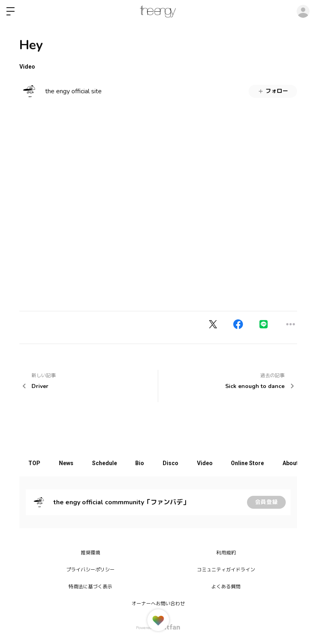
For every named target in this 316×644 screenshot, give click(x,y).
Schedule (109, 463)
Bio (146, 463)
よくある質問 (226, 587)
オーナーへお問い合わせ (158, 604)
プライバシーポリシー (90, 570)
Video (27, 67)
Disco (179, 463)
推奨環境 (90, 553)
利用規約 (226, 553)
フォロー (273, 91)
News (69, 463)
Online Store (259, 463)
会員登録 (266, 502)
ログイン (303, 11)
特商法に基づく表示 (90, 587)
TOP (36, 463)
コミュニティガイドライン (226, 570)
